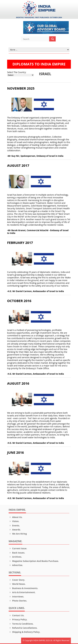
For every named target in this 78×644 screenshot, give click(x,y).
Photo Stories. (18, 601)
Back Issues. (17, 553)
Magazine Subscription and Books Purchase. (34, 561)
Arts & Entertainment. (22, 592)
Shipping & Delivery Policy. (24, 632)
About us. (16, 517)
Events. (14, 525)
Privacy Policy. (18, 619)
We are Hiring (18, 534)
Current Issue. (18, 548)
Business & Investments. (23, 588)
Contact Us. (16, 615)
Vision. (14, 521)
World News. (17, 584)
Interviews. (16, 597)
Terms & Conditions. (21, 624)
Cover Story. (17, 580)
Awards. (15, 530)
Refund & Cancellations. (23, 628)
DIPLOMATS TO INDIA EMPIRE (39, 64)
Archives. (15, 557)
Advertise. (16, 565)
